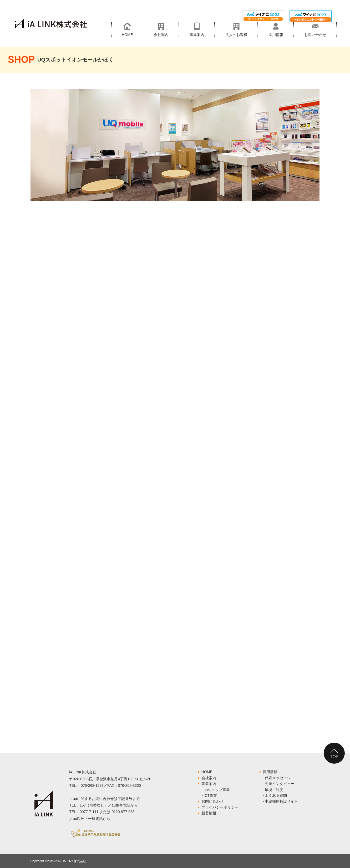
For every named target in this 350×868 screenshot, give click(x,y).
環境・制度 (274, 790)
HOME (207, 772)
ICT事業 (210, 795)
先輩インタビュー (280, 784)
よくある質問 (276, 795)
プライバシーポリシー (220, 807)
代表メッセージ (278, 778)
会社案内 (209, 778)
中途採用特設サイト (281, 801)
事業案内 (209, 784)
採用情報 (270, 772)
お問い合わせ (212, 801)
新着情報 (209, 813)
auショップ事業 (217, 790)
